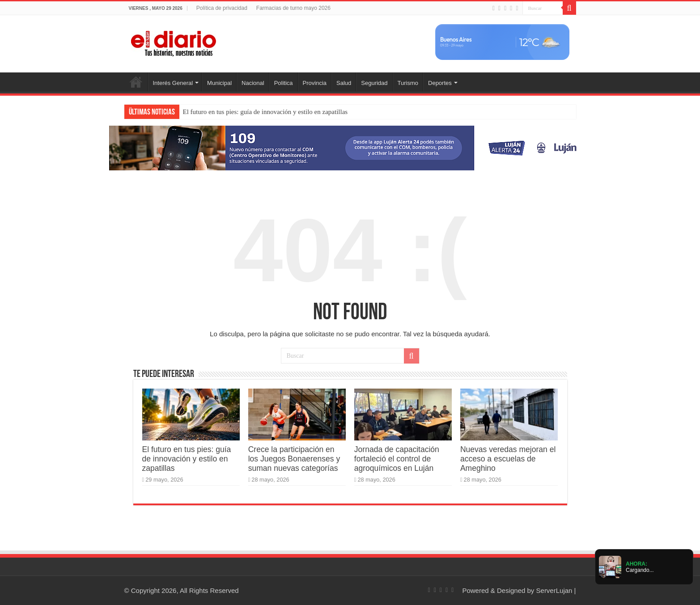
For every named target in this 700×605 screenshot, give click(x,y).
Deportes (440, 83)
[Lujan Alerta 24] (350, 147)
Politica (284, 83)
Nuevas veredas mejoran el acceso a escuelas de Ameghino (508, 459)
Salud (344, 83)
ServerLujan (554, 590)
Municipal (219, 83)
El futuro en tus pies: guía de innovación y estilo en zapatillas (265, 112)
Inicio (136, 82)
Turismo (408, 83)
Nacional (253, 83)
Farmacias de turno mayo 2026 (293, 8)
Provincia (315, 83)
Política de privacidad (222, 8)
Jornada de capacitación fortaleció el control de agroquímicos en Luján (397, 459)
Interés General (173, 83)
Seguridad (374, 83)
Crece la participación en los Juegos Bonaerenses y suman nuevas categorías (294, 459)
